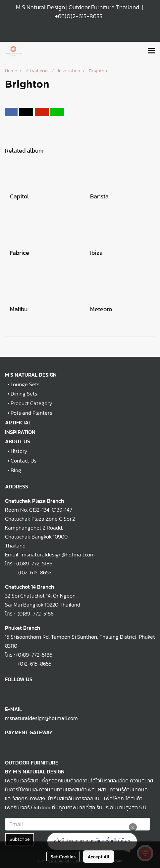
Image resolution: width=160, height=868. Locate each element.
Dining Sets (24, 394)
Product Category (31, 403)
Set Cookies (63, 856)
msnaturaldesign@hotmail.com (41, 718)
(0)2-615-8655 (28, 572)
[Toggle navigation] (151, 51)
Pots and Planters (31, 413)
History (19, 451)
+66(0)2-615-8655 (79, 16)
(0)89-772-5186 (34, 563)
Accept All (99, 856)
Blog (16, 470)
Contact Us (24, 461)
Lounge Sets (25, 384)
